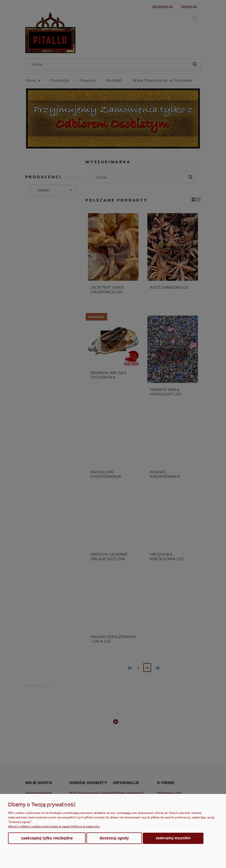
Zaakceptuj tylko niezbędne (47, 838)
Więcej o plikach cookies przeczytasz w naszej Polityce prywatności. (54, 826)
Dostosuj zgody (114, 838)
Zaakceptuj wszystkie (173, 838)
